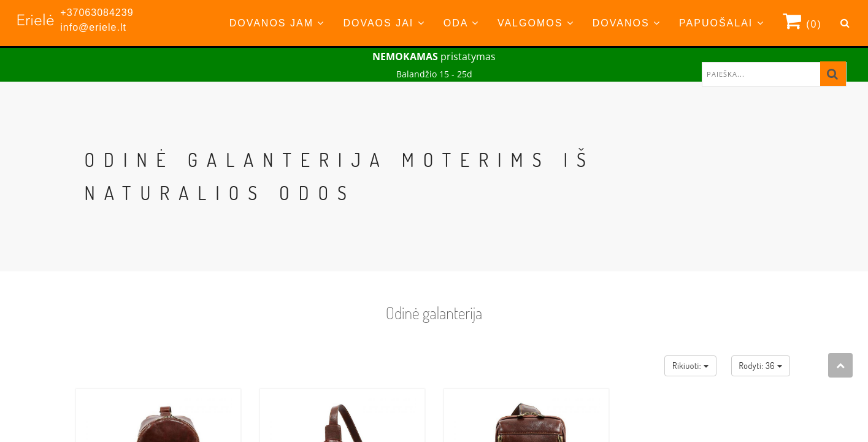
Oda (461, 23)
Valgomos (536, 23)
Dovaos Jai (384, 23)
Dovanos (627, 23)
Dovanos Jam (277, 23)
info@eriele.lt (93, 27)
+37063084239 (97, 13)
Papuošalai (722, 23)
